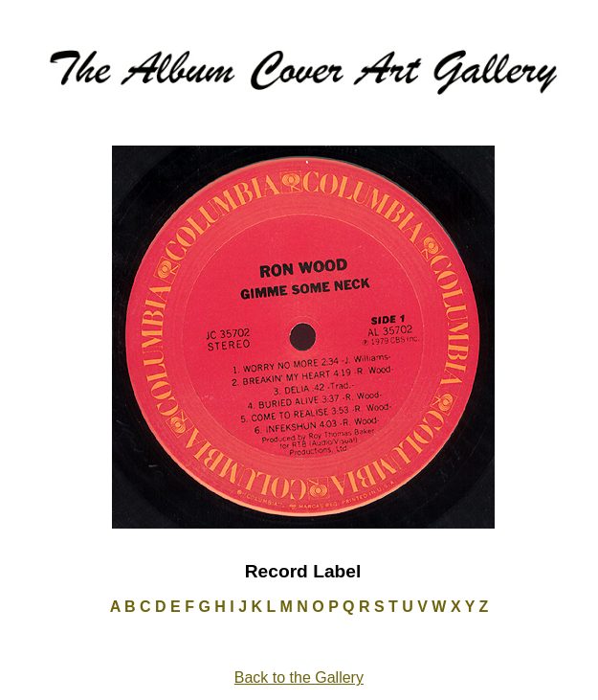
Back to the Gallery (299, 677)
